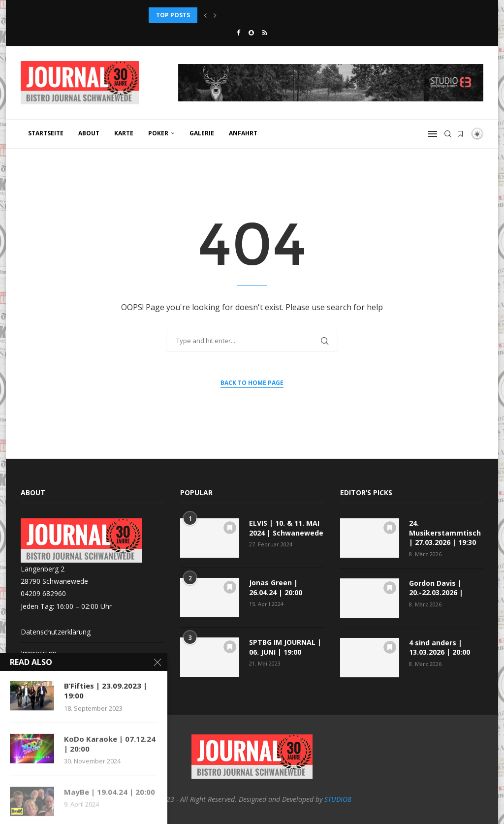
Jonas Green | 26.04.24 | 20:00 (276, 587)
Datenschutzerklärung (56, 632)
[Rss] (265, 32)
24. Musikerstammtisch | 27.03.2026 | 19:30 (445, 533)
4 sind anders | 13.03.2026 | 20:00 (440, 648)
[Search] (448, 134)
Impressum (39, 653)
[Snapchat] (251, 32)
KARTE (124, 133)
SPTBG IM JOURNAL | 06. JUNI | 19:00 (285, 647)
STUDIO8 (338, 799)
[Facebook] (238, 32)
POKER (158, 133)
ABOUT (89, 133)
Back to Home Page (252, 383)
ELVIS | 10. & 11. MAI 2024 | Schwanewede (286, 528)
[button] (205, 15)
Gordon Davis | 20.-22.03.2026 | (436, 588)
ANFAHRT (243, 133)
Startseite (46, 133)
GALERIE (202, 133)
